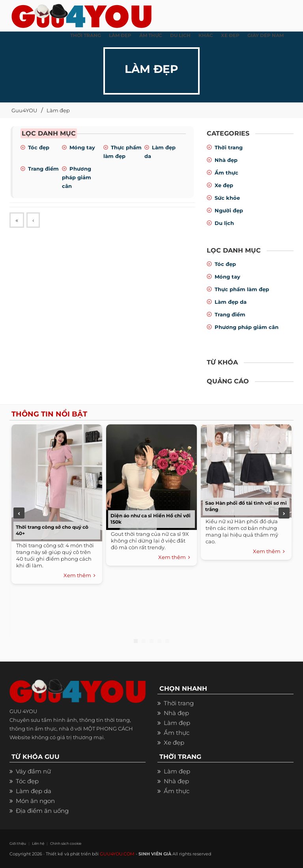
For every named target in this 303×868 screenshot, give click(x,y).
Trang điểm (43, 169)
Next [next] (284, 513)
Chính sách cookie (66, 843)
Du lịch (224, 223)
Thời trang (229, 147)
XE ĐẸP (230, 35)
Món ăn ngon (35, 801)
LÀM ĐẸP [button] (120, 35)
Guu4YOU (24, 110)
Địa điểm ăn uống (42, 811)
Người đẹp (229, 210)
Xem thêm (79, 576)
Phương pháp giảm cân (77, 177)
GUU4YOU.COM (117, 854)
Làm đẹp (58, 110)
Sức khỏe (227, 198)
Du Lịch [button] (180, 35)
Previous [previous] (19, 513)
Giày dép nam (266, 35)
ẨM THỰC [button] (151, 35)
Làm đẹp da (231, 302)
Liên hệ (38, 843)
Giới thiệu (18, 843)
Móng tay (82, 147)
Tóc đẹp (39, 147)
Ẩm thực (226, 173)
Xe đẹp (224, 185)
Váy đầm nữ (33, 771)
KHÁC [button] (206, 35)
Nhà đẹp (226, 160)
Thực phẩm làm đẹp (242, 289)
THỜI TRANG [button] (86, 35)
